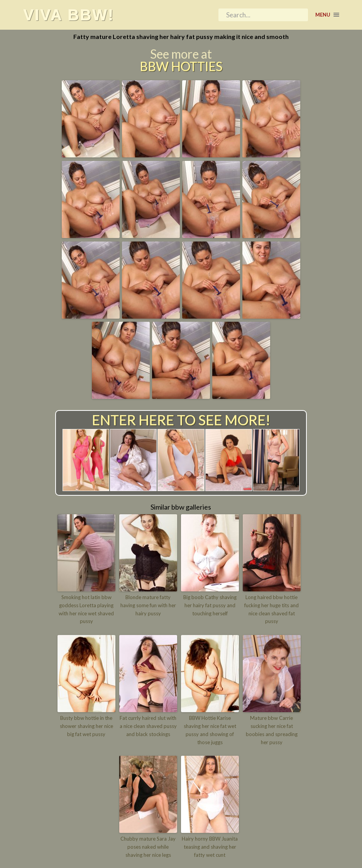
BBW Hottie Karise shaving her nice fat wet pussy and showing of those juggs (210, 730)
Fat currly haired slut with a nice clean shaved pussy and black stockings (148, 726)
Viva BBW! (69, 15)
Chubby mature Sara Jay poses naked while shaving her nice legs (148, 847)
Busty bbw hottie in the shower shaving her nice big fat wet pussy (86, 726)
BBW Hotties (181, 66)
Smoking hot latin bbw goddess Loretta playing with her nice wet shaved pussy (86, 609)
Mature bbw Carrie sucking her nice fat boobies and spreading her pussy (272, 730)
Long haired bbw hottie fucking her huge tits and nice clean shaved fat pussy (271, 609)
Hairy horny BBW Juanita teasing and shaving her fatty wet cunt (210, 847)
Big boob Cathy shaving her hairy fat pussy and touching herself (210, 605)
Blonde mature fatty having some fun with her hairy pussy (148, 605)
